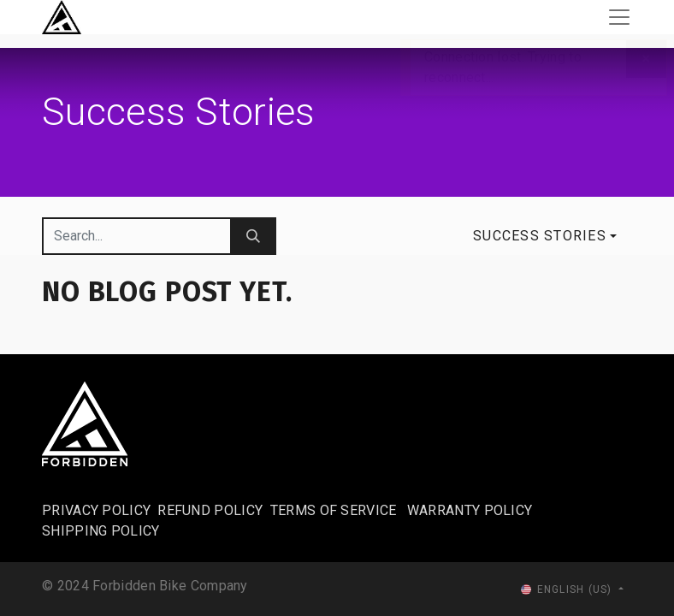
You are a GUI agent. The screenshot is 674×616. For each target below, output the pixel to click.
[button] (545, 236)
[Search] (254, 236)
